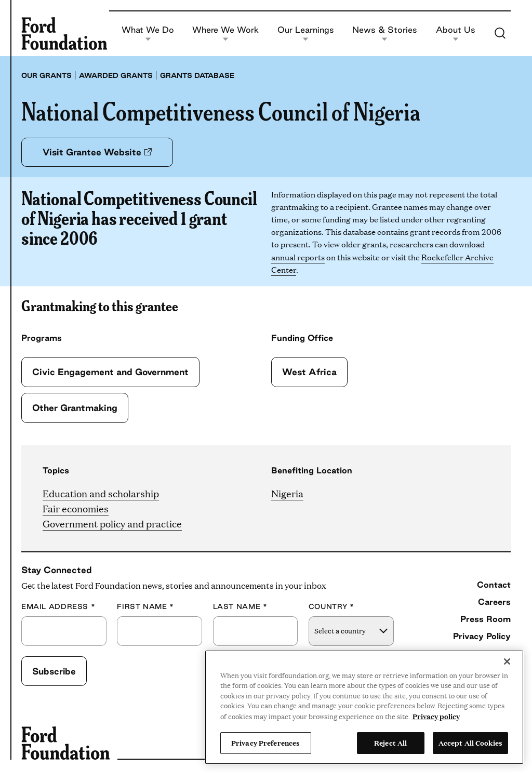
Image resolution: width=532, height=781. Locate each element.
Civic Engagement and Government (110, 372)
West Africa (309, 372)
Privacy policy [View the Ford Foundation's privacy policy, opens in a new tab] (436, 716)
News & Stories (385, 34)
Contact (494, 585)
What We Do (148, 34)
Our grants (46, 75)
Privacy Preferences (265, 743)
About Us (456, 34)
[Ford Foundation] (64, 33)
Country (331, 607)
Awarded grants (116, 75)
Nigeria (287, 493)
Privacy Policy (482, 636)
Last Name (240, 607)
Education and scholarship (101, 493)
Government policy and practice (112, 524)
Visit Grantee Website (97, 152)
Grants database (197, 75)
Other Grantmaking (75, 408)
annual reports (298, 257)
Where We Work (225, 34)
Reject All (390, 743)
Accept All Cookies (470, 743)
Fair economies (76, 508)
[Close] (507, 661)
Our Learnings (306, 34)
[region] (364, 707)
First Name (145, 607)
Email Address (58, 607)
